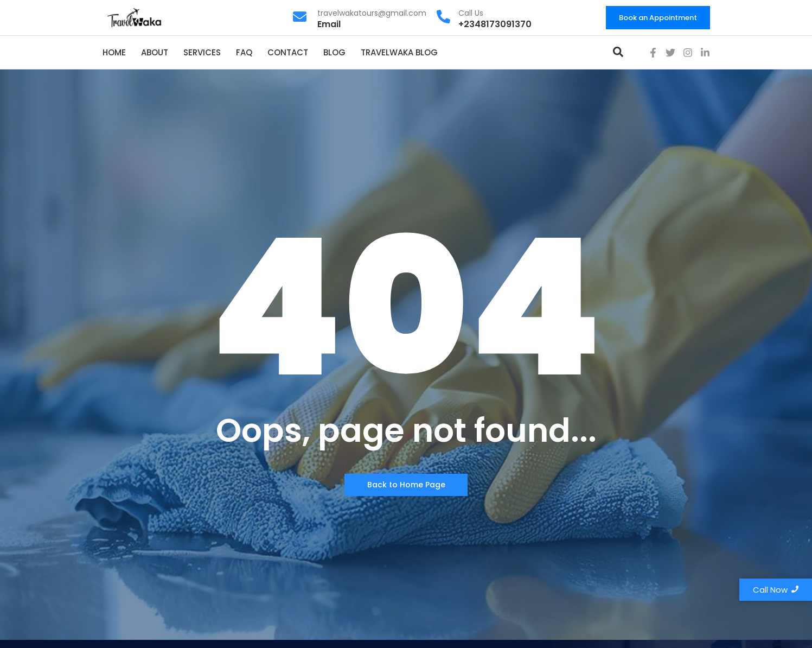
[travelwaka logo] (135, 17)
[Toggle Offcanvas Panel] (618, 54)
